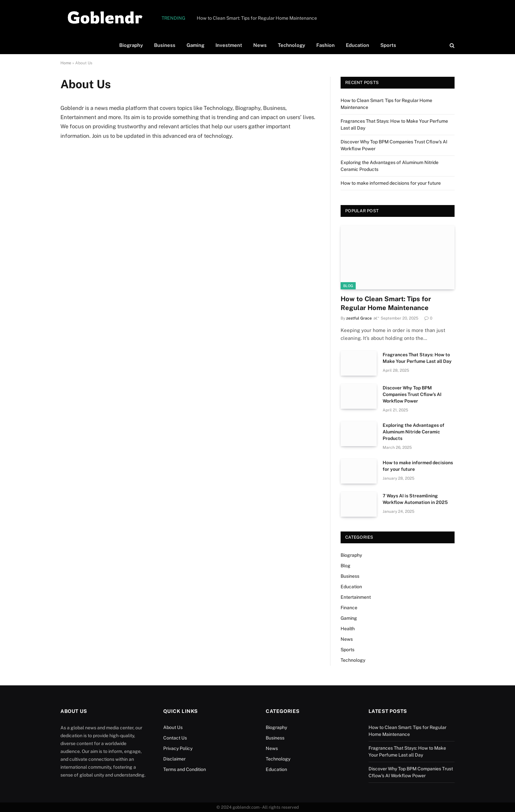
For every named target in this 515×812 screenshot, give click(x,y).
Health (348, 629)
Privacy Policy (178, 748)
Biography (131, 45)
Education (358, 45)
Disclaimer (174, 759)
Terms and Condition (185, 769)
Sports (388, 45)
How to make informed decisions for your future (391, 183)
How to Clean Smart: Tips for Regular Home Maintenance (257, 18)
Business (165, 45)
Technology (291, 45)
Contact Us (175, 738)
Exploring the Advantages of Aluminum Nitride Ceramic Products (414, 432)
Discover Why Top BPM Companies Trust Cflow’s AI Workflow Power (412, 394)
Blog (348, 286)
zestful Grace (359, 318)
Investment (229, 45)
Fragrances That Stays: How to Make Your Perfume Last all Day (417, 358)
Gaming (195, 45)
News (260, 45)
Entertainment (356, 597)
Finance (349, 608)
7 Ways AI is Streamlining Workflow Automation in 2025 (415, 499)
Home (66, 63)
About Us (173, 727)
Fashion (325, 45)
